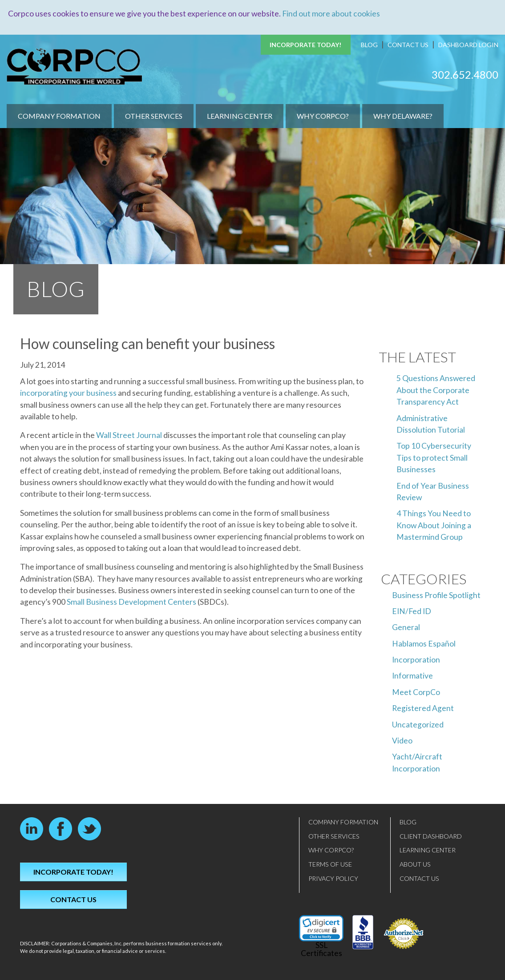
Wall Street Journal (129, 435)
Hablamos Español (424, 643)
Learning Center (240, 116)
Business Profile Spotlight (436, 595)
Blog (369, 45)
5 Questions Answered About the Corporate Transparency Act (436, 390)
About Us (415, 864)
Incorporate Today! (306, 45)
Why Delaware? (403, 116)
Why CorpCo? (323, 116)
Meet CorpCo (416, 692)
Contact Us (408, 45)
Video (402, 741)
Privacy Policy (333, 878)
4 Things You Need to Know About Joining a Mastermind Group (434, 525)
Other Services (154, 116)
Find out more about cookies (331, 14)
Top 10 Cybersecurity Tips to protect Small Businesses (434, 458)
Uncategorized (418, 724)
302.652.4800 (465, 74)
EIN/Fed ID (412, 611)
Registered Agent (423, 708)
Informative (412, 676)
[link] (321, 928)
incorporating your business (68, 393)
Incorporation (416, 660)
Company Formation (59, 116)
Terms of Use (330, 864)
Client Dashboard (431, 836)
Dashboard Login (468, 45)
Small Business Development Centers (131, 602)
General (406, 627)
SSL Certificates (321, 949)
